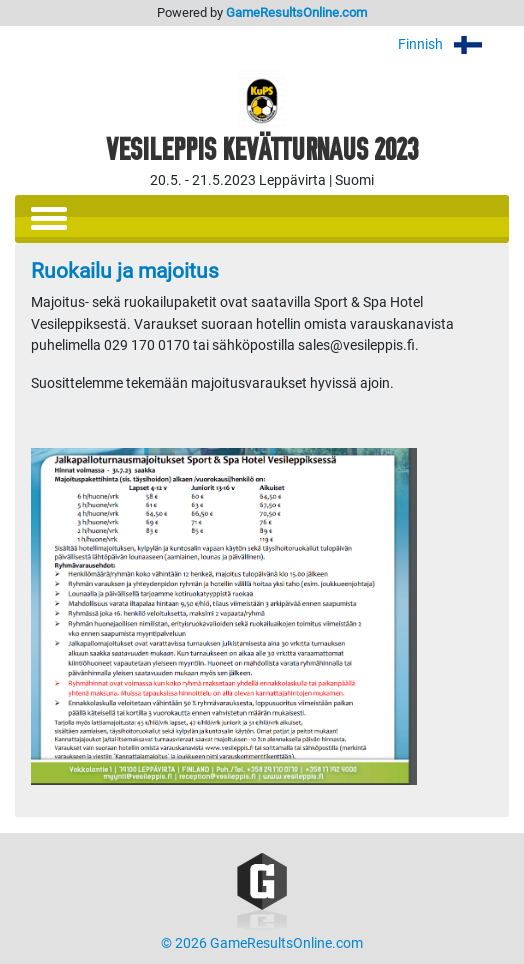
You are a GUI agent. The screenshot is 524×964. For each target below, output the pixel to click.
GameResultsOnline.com (296, 12)
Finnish (453, 44)
